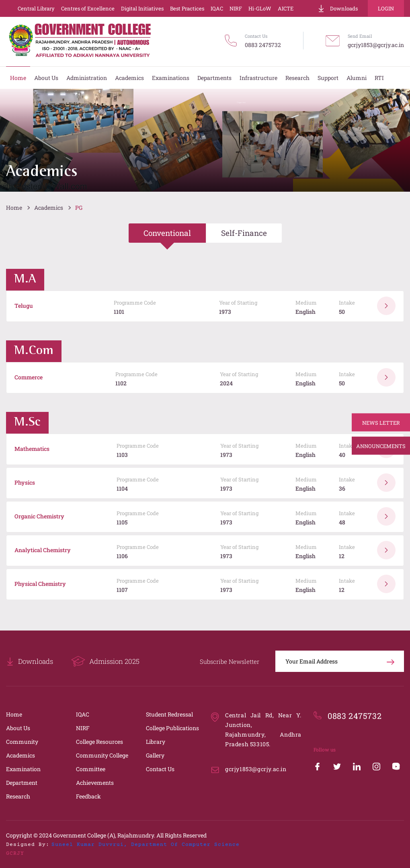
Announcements (381, 446)
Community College (102, 755)
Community (22, 742)
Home (14, 208)
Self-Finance (244, 233)
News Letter (381, 422)
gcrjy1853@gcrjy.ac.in (376, 45)
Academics (49, 208)
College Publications (172, 728)
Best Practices (187, 8)
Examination (23, 769)
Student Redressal (169, 714)
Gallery (155, 755)
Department (22, 783)
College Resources (99, 742)
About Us (18, 728)
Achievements (95, 783)
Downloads (338, 8)
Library (156, 742)
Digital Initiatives (142, 8)
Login (386, 8)
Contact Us (160, 769)
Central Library (36, 8)
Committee (91, 769)
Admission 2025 (105, 661)
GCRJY (15, 854)
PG (79, 208)
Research (18, 796)
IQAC (217, 8)
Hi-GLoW (260, 8)
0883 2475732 (263, 45)
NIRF (236, 8)
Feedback (88, 796)
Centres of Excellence (88, 8)
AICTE (286, 8)
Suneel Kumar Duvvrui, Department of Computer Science (146, 845)
